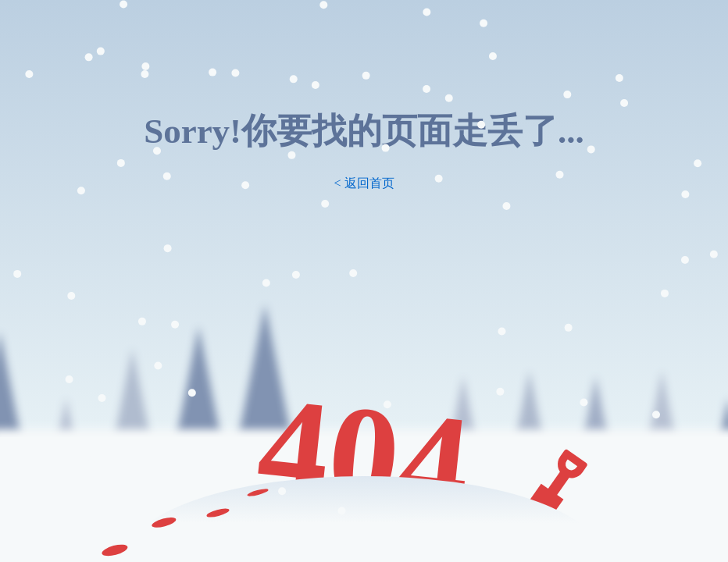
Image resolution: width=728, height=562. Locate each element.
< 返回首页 (364, 183)
